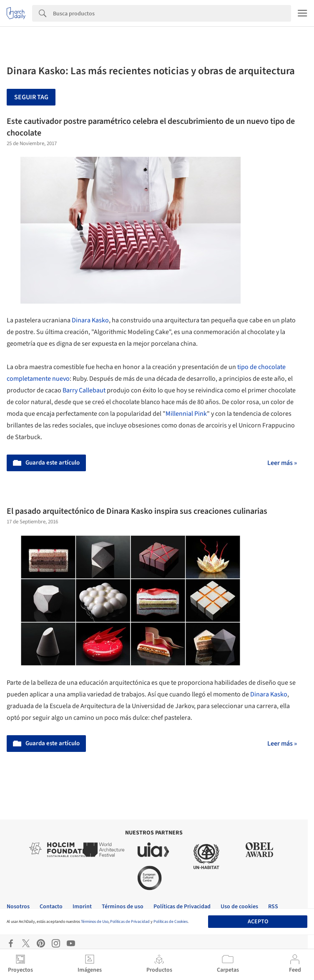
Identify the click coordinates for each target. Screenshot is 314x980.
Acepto (258, 922)
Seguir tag (31, 97)
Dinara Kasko (90, 320)
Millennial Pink (186, 414)
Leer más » (282, 463)
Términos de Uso (95, 922)
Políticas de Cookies (171, 922)
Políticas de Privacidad (130, 922)
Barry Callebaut (84, 390)
